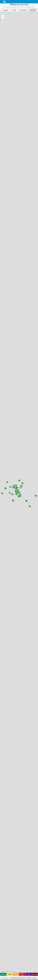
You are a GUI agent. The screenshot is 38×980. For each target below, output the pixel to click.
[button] (3, 14)
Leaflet (2, 971)
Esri (16, 971)
